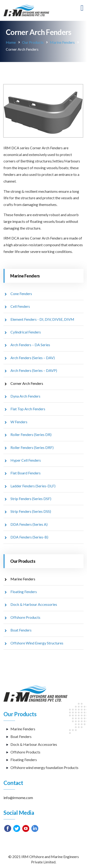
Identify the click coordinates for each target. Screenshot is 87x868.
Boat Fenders (21, 630)
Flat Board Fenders (26, 473)
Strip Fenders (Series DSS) (31, 511)
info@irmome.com (18, 798)
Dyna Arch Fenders (25, 396)
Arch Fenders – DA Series (30, 345)
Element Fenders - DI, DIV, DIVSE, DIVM (42, 319)
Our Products (33, 42)
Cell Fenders (20, 306)
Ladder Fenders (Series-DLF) (33, 486)
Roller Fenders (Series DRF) (32, 447)
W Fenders (19, 422)
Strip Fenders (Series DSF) (31, 499)
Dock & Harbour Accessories (34, 604)
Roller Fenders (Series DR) (31, 434)
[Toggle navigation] (82, 8)
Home (11, 42)
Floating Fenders (24, 592)
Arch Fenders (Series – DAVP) (34, 370)
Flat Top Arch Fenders (28, 409)
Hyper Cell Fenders (26, 460)
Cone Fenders (21, 294)
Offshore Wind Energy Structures (37, 643)
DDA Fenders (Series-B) (29, 537)
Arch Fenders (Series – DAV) (33, 358)
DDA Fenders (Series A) (29, 524)
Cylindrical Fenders (26, 332)
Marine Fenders (62, 42)
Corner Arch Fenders (27, 383)
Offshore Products (25, 617)
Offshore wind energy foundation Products (44, 767)
